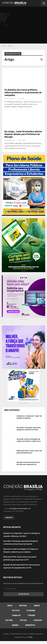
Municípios (30, 625)
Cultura (9, 620)
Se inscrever (24, 594)
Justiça (23, 620)
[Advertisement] (25, 26)
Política (16, 611)
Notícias (23, 606)
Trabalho (16, 615)
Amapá (37, 606)
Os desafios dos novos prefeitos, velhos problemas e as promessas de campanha (23, 92)
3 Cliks (30, 637)
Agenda (15, 625)
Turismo (31, 615)
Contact (9, 518)
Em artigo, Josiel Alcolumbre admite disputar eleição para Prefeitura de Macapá (23, 134)
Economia (31, 611)
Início (10, 606)
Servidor (38, 620)
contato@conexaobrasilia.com (20, 508)
